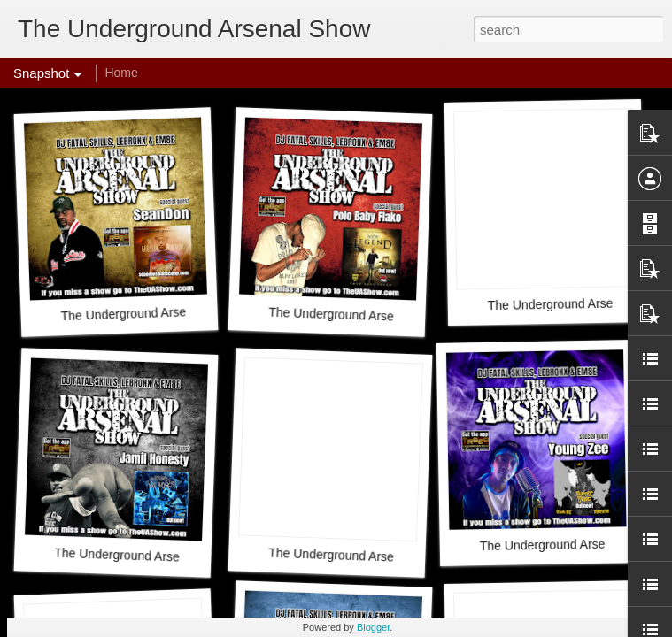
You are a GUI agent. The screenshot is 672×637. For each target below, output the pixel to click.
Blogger (373, 627)
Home (121, 73)
